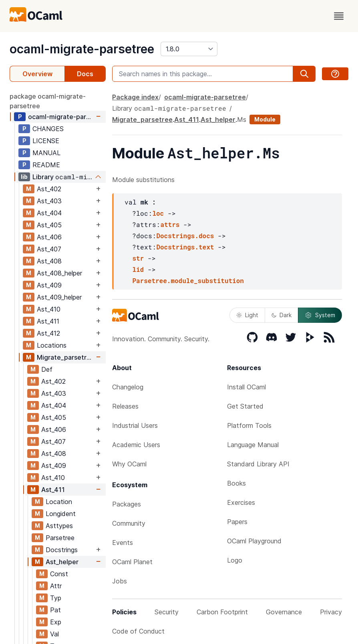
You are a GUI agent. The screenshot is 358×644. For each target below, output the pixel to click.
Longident (61, 514)
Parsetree (60, 538)
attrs (170, 224)
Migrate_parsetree (65, 357)
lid (138, 269)
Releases (125, 406)
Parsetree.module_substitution (188, 280)
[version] (189, 49)
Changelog (128, 387)
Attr (56, 586)
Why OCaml (129, 464)
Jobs (120, 581)
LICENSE (46, 141)
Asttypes (59, 526)
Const (59, 574)
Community (129, 523)
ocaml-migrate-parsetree (82, 49)
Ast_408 (49, 261)
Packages (127, 504)
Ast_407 (49, 249)
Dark (282, 315)
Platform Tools (249, 425)
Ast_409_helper (59, 297)
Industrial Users (135, 425)
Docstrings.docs (185, 236)
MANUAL (46, 153)
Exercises (241, 502)
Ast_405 (49, 225)
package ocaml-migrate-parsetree (48, 101)
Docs (85, 74)
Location (59, 502)
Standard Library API (258, 464)
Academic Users (136, 445)
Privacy (331, 612)
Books (236, 483)
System (320, 315)
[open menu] (339, 16)
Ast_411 (48, 321)
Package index (135, 97)
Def (47, 369)
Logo (235, 560)
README (46, 165)
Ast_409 (49, 285)
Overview (37, 74)
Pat (55, 610)
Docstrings (62, 550)
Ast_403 (49, 201)
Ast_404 (49, 213)
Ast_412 (48, 333)
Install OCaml (246, 387)
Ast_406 (49, 237)
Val (54, 634)
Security (167, 612)
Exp (56, 622)
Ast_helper (62, 562)
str (138, 258)
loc (158, 213)
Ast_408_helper (59, 273)
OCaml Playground (254, 541)
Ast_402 (49, 189)
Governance (284, 612)
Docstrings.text (185, 247)
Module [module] (265, 119)
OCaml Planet (132, 562)
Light (247, 315)
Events (123, 543)
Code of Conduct (138, 631)
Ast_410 (49, 309)
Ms (242, 119)
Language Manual (253, 445)
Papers (237, 522)
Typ (56, 598)
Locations (52, 345)
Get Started (245, 406)
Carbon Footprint (222, 612)
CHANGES (48, 129)
